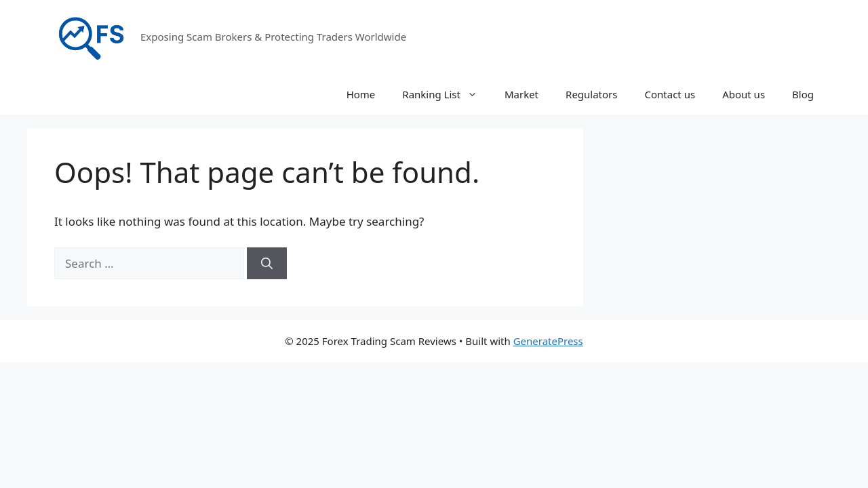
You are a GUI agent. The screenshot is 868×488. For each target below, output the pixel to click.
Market (521, 94)
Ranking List (447, 94)
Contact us (670, 94)
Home (361, 94)
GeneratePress (548, 341)
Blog (803, 94)
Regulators (591, 94)
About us (744, 94)
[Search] (267, 264)
